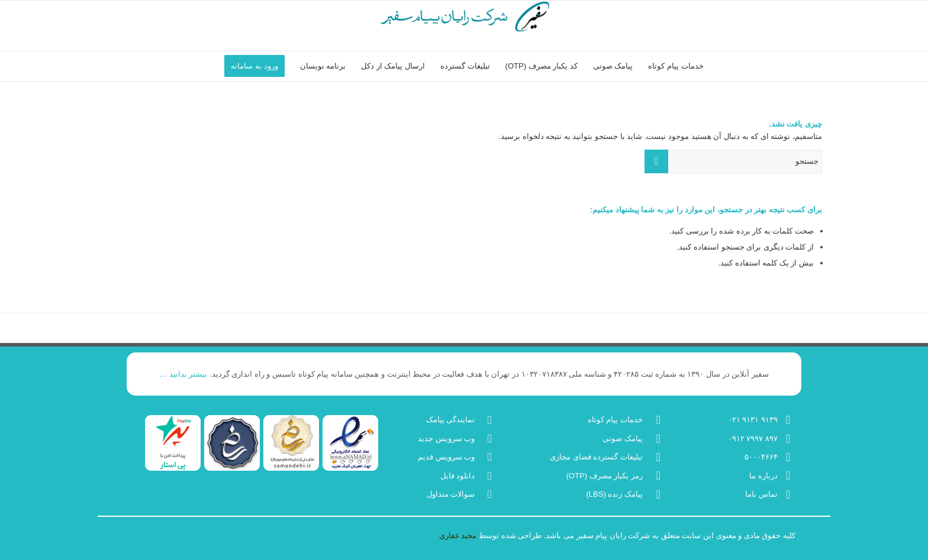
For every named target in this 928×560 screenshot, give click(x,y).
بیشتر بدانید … (183, 374)
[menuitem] (676, 66)
